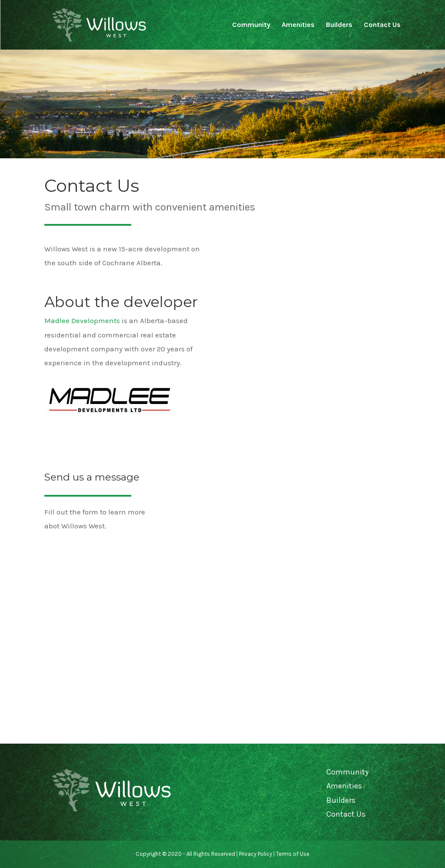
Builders (339, 25)
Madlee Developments (82, 320)
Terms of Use (293, 854)
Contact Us (382, 25)
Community (251, 25)
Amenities (298, 25)
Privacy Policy (256, 854)
